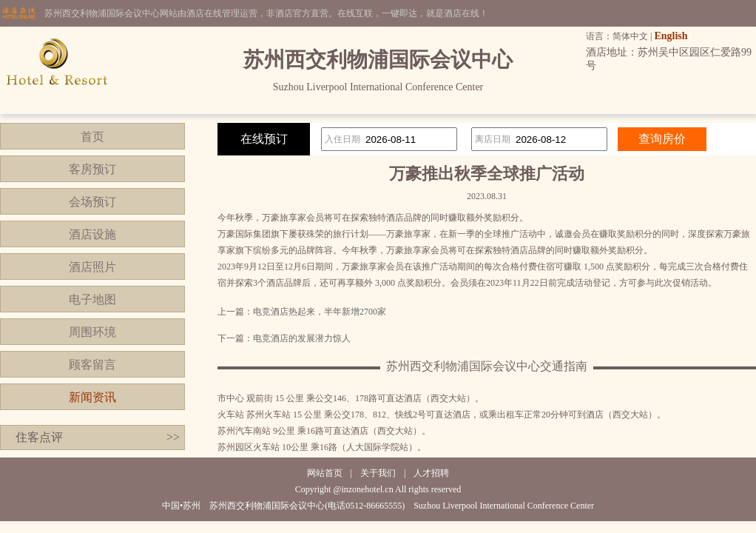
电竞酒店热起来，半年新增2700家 (320, 312)
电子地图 (92, 299)
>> (173, 437)
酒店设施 (92, 234)
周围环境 (92, 332)
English (671, 36)
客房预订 (92, 169)
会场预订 (92, 202)
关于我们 (378, 473)
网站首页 (325, 473)
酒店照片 (92, 267)
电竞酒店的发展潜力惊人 (302, 338)
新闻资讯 (92, 397)
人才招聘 (431, 473)
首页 (92, 137)
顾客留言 (92, 365)
